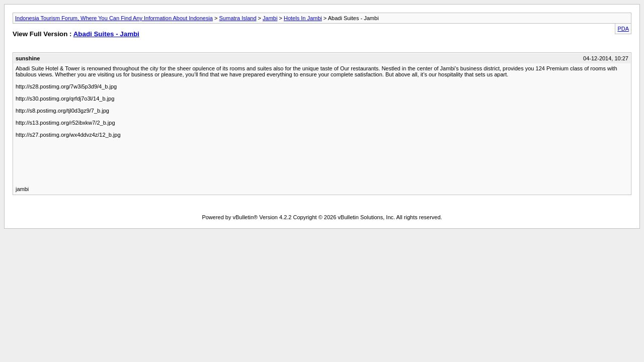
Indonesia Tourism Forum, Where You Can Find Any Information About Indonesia (114, 18)
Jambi (270, 18)
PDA (623, 29)
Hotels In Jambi (303, 18)
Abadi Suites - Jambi (106, 34)
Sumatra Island (238, 18)
